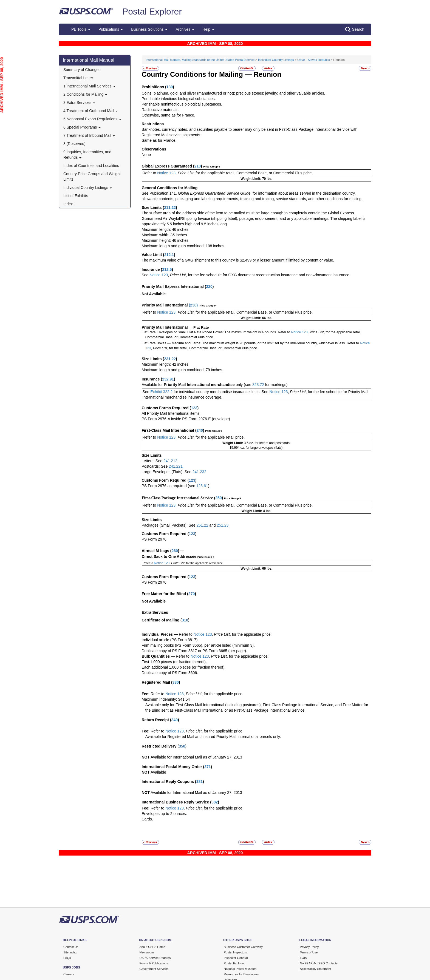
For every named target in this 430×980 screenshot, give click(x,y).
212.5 (167, 269)
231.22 (170, 359)
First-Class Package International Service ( (179, 498)
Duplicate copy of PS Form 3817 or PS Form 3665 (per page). (194, 651)
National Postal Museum (240, 969)
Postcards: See (155, 466)
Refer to (149, 173)
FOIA (304, 958)
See (145, 275)
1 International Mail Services (89, 86)
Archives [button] (185, 29)
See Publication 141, (159, 193)
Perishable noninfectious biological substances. (182, 104)
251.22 (202, 525)
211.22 (170, 208)
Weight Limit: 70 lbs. (257, 179)
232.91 (168, 379)
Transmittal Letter (78, 78)
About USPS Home (152, 947)
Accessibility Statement (316, 969)
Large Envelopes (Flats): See (167, 472)
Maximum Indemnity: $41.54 (166, 699)
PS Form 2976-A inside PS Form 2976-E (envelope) (186, 419)
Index (68, 204)
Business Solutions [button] (149, 29)
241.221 (176, 466)
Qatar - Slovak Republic (313, 60)
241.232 (200, 472)
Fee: (146, 694)
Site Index (70, 952)
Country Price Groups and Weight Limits (92, 177)
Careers (69, 974)
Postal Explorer (152, 12)
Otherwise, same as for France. (169, 115)
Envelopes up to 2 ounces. (164, 814)
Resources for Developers (241, 974)
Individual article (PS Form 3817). (170, 640)
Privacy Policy (309, 947)
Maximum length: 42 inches (165, 364)
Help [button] (208, 29)
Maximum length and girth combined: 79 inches (182, 370)
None (146, 155)
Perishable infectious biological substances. (179, 99)
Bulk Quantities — (158, 656)
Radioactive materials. (161, 110)
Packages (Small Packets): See (169, 525)
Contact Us (71, 947)
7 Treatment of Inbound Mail (89, 135)
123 (194, 408)
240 (200, 430)
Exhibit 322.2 (161, 392)
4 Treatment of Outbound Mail (91, 111)
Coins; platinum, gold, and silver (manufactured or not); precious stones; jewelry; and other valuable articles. (234, 93)
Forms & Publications (154, 963)
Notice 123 (166, 173)
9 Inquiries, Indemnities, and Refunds (87, 155)
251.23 (223, 525)
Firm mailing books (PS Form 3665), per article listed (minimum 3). (198, 645)
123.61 (202, 486)
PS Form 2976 (154, 539)
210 (198, 166)
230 (193, 305)
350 (182, 746)
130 (170, 87)
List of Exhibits (76, 196)
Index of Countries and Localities (91, 166)
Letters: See (153, 461)
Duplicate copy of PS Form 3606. (170, 673)
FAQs (67, 958)
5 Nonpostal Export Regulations (92, 119)
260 (175, 551)
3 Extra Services (79, 103)
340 (175, 720)
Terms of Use (309, 952)
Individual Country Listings (88, 188)
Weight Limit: (233, 443)
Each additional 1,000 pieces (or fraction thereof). (184, 667)
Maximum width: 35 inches (164, 235)
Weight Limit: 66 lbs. (257, 318)
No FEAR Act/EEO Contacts (319, 963)
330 (176, 682)
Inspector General (236, 958)
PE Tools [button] (81, 29)
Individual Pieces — (160, 634)
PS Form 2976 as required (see (169, 486)
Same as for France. (159, 140)
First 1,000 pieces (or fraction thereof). (174, 662)
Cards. (147, 819)
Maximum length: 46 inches (165, 229)
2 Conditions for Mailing (85, 94)
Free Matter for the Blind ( (165, 594)
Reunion (268, 74)
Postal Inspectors (235, 952)
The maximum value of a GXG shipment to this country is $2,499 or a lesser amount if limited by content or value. (238, 260)
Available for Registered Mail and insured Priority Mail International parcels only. (213, 737)
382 (215, 802)
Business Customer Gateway (243, 947)
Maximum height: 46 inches (165, 240)
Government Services (154, 969)
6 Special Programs (82, 127)
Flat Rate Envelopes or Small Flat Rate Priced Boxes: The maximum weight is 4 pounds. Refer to (216, 332)
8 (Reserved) (74, 144)
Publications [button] (111, 29)
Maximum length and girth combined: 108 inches (183, 246)
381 (200, 782)
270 (192, 594)
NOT (146, 757)
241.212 (170, 461)
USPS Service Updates (155, 958)
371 (207, 767)
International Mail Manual (89, 60)
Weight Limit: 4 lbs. (257, 511)
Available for (153, 385)
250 (218, 498)
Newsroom (147, 952)
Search (355, 30)
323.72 (258, 385)
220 (209, 286)
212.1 (169, 255)
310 (185, 620)
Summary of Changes (82, 70)
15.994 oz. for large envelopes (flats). (256, 448)
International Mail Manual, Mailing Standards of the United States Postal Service (200, 60)
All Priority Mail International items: (171, 413)
